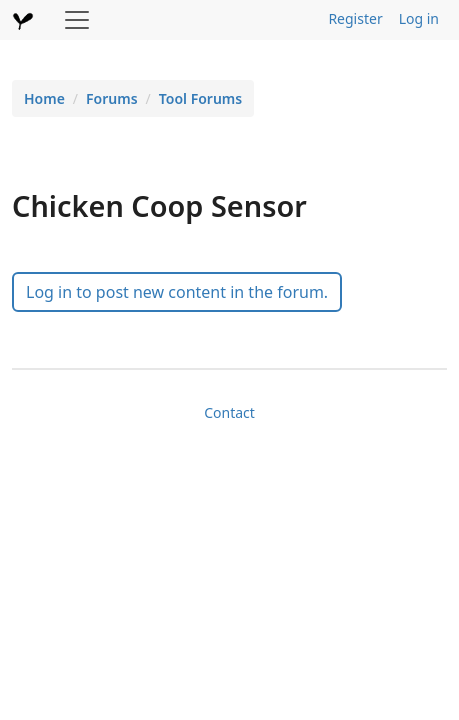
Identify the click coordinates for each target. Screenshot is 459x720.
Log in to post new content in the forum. (177, 292)
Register (355, 18)
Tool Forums (200, 98)
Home (44, 98)
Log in (419, 18)
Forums (112, 98)
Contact (229, 412)
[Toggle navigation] (77, 20)
